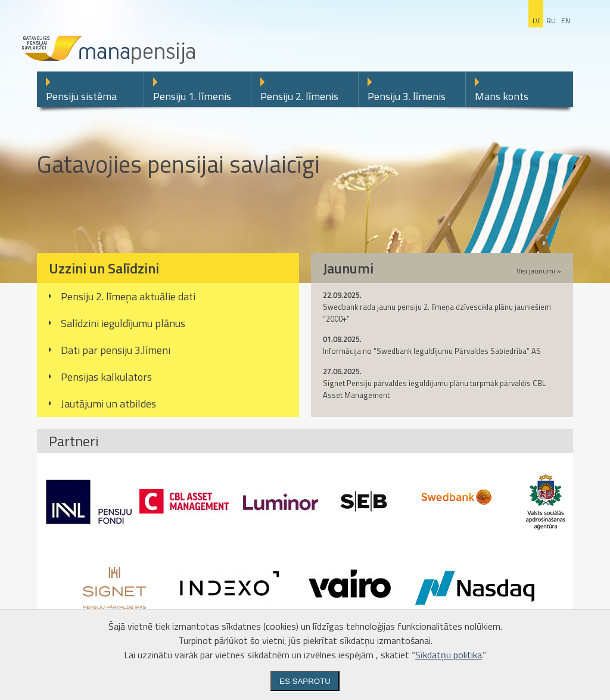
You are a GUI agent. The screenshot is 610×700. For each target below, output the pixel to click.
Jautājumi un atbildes (108, 404)
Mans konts (502, 96)
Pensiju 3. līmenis (407, 96)
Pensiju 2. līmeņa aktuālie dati (128, 296)
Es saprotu (305, 681)
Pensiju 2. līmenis (299, 96)
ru (551, 21)
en (566, 21)
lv (536, 21)
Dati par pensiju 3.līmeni (116, 350)
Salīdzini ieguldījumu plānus (123, 323)
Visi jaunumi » (539, 271)
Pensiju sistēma (81, 96)
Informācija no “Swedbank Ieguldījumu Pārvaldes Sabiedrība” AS (432, 351)
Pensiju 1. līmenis (192, 96)
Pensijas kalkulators (106, 377)
